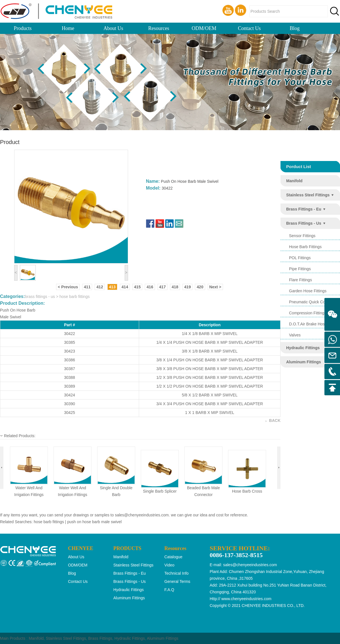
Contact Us (249, 28)
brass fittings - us (304, 223)
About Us (113, 28)
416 (150, 287)
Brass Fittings (100, 638)
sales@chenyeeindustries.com (142, 515)
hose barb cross (247, 491)
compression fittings (308, 313)
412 (100, 287)
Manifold (36, 638)
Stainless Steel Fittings (66, 638)
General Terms (177, 581)
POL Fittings (300, 258)
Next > (215, 287)
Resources (159, 28)
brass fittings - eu (304, 209)
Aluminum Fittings (162, 638)
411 (87, 287)
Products (23, 28)
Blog (295, 28)
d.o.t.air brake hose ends (313, 324)
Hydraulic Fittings (130, 638)
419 (187, 287)
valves (295, 335)
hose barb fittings (305, 247)
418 (175, 287)
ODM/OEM (204, 28)
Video (169, 565)
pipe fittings (300, 269)
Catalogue (173, 557)
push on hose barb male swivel (94, 522)
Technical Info (177, 573)
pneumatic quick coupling (312, 302)
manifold (294, 181)
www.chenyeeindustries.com (246, 599)
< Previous (68, 287)
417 (162, 287)
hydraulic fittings (303, 348)
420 (200, 287)
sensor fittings (302, 236)
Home (68, 28)
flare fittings (300, 280)
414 (125, 287)
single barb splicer (160, 491)
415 (137, 287)
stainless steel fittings (308, 195)
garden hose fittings (308, 291)
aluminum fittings (304, 362)
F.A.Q (169, 590)
